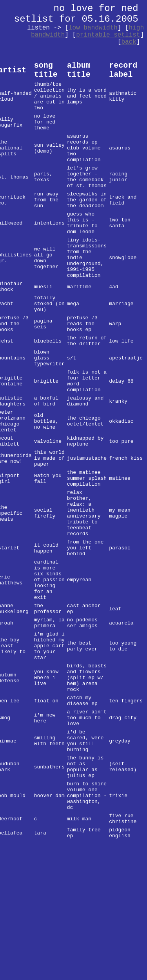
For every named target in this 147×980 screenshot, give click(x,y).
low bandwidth (93, 28)
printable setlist (108, 35)
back (129, 42)
